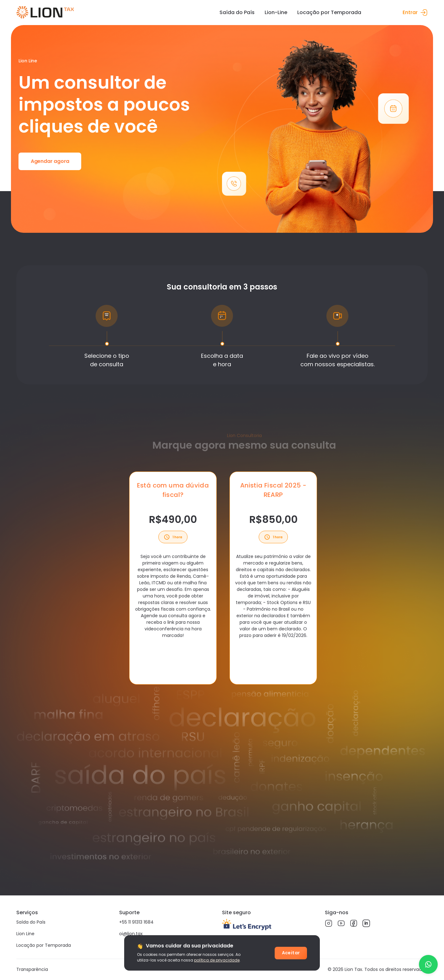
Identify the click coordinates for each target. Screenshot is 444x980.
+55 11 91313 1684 (136, 922)
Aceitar (291, 953)
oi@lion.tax (131, 934)
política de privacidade (217, 960)
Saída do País (31, 922)
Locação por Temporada (44, 945)
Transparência (32, 969)
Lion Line (25, 934)
